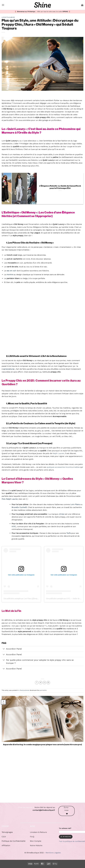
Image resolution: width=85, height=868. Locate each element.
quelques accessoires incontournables (63, 467)
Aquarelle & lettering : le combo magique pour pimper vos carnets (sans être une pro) (42, 745)
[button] (3, 5)
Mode (13, 17)
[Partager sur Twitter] (41, 683)
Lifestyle (6, 17)
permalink (43, 690)
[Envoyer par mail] (44, 683)
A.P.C (14, 526)
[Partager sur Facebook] (37, 683)
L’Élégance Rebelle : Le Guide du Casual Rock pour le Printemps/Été (60, 187)
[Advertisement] (42, 778)
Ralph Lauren (58, 453)
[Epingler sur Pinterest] (48, 683)
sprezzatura (8, 369)
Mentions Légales (53, 853)
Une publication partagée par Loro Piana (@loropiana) (22, 599)
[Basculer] (4, 649)
